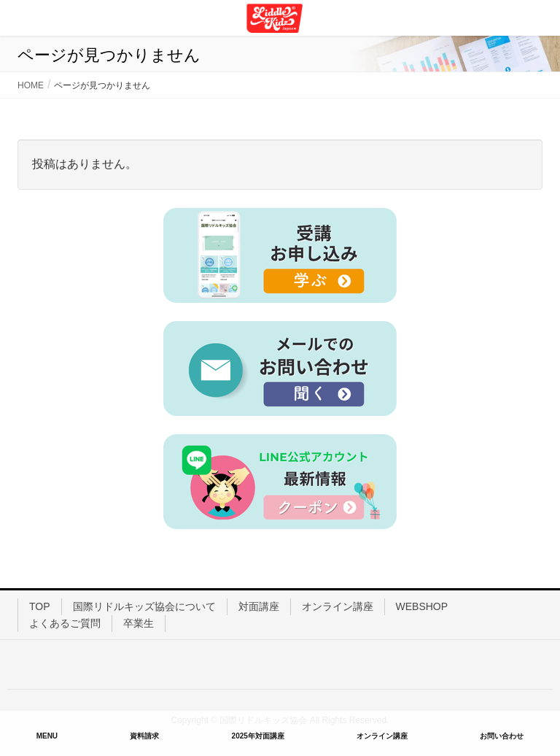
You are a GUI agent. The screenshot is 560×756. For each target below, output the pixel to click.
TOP (40, 606)
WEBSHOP (422, 606)
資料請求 (144, 736)
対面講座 (259, 606)
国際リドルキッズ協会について (144, 606)
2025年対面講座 (258, 736)
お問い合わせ (502, 736)
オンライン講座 (338, 606)
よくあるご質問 (65, 623)
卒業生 (139, 623)
